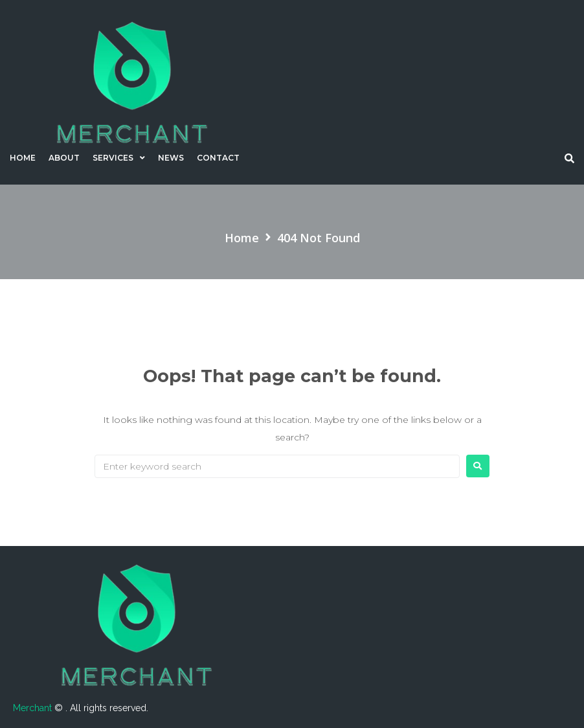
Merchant (34, 708)
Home (242, 238)
